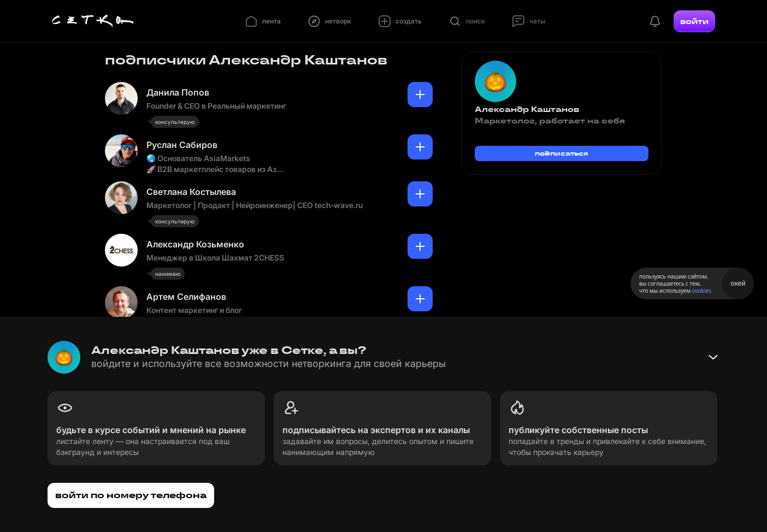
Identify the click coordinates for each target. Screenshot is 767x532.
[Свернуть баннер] (713, 357)
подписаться (562, 153)
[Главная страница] (93, 21)
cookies (702, 291)
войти (694, 21)
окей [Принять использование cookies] (738, 283)
